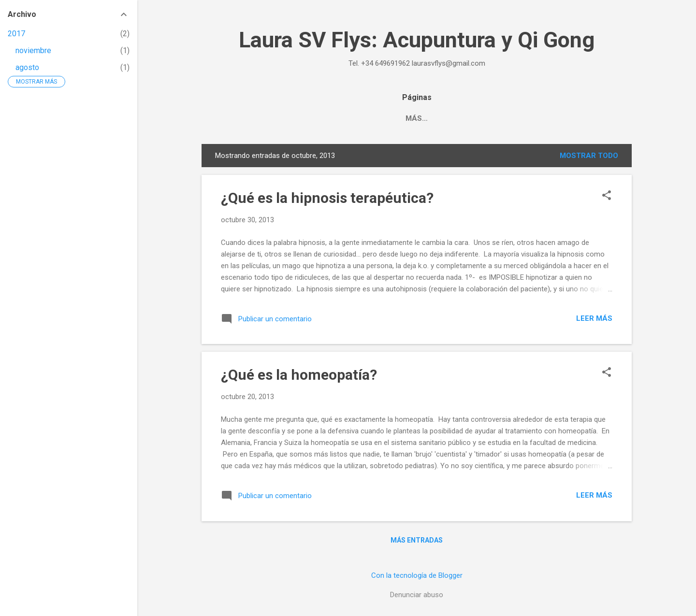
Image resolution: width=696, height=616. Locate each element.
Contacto (444, 118)
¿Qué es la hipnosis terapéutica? (327, 198)
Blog (492, 118)
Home (294, 118)
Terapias (340, 118)
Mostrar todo (589, 156)
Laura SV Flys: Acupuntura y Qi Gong (417, 40)
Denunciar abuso (417, 595)
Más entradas (417, 540)
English (535, 118)
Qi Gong (391, 118)
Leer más (594, 318)
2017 (16, 34)
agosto (27, 67)
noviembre (33, 50)
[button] (607, 196)
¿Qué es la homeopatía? (299, 375)
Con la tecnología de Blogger (417, 575)
